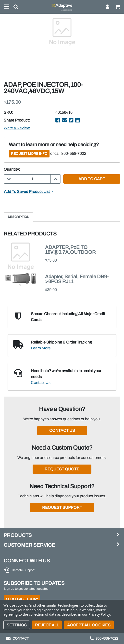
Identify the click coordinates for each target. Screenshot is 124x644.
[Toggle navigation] (7, 7)
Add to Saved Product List (27, 192)
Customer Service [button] (29, 545)
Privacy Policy (99, 614)
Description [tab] (19, 217)
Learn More (41, 348)
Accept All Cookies (89, 625)
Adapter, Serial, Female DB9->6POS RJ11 (77, 279)
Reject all (47, 625)
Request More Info (29, 154)
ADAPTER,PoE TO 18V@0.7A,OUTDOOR (70, 250)
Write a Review (17, 128)
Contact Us (41, 383)
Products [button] (18, 535)
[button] (14, 8)
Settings (17, 625)
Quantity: (12, 169)
